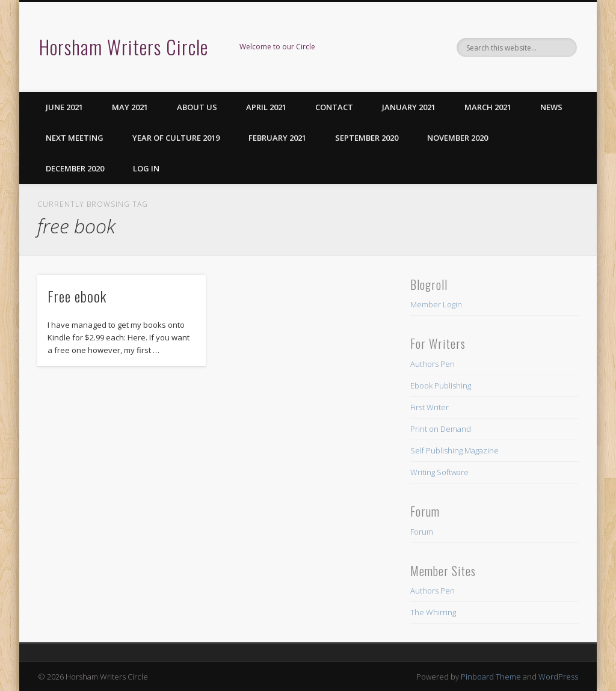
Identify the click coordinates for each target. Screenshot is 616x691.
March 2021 (488, 107)
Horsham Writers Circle (124, 47)
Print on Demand (441, 429)
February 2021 (277, 138)
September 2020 (367, 138)
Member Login (436, 304)
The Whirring (433, 612)
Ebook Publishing (441, 385)
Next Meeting (75, 138)
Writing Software (439, 472)
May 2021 (130, 107)
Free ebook (77, 296)
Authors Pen (433, 364)
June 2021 (64, 107)
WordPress (558, 677)
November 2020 (457, 138)
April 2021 (266, 107)
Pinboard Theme (491, 677)
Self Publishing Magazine (454, 450)
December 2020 (75, 168)
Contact (334, 107)
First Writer (430, 407)
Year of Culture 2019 (176, 138)
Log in (146, 168)
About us (197, 107)
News (551, 107)
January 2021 (409, 107)
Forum (422, 532)
